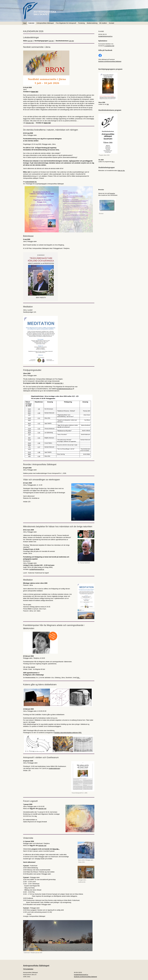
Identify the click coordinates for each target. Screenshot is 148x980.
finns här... (56, 849)
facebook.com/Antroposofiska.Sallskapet (110, 61)
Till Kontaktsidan (28, 969)
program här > (59, 383)
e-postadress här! (109, 46)
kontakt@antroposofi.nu (37, 569)
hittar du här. (121, 171)
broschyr (113, 193)
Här (108, 104)
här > (113, 162)
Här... (78, 678)
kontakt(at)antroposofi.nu (64, 389)
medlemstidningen (54, 768)
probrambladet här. (31, 182)
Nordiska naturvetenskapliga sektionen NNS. (68, 733)
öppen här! (35, 92)
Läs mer (30, 41)
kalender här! (42, 809)
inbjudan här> (30, 123)
